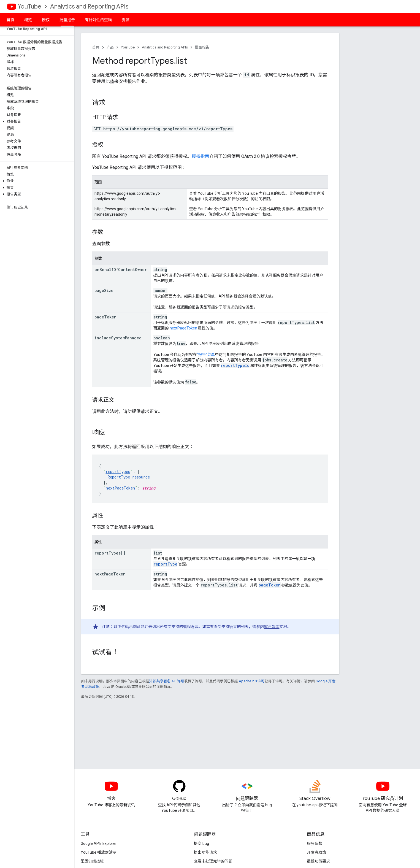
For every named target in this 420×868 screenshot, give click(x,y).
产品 (110, 47)
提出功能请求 (205, 852)
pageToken (270, 585)
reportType (165, 564)
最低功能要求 (318, 861)
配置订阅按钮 (92, 861)
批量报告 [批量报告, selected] (67, 20)
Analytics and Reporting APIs (89, 6)
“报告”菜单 (206, 355)
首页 (10, 20)
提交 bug (201, 843)
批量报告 (202, 47)
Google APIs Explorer (99, 843)
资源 (126, 20)
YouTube (29, 6)
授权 (46, 20)
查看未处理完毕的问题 (213, 861)
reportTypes (118, 471)
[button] (36, 121)
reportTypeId (235, 365)
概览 (28, 20)
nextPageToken (183, 328)
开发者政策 (316, 852)
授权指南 (200, 156)
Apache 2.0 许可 (252, 681)
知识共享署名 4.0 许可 (167, 681)
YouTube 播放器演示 (99, 852)
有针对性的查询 (98, 20)
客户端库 (272, 627)
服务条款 (315, 843)
